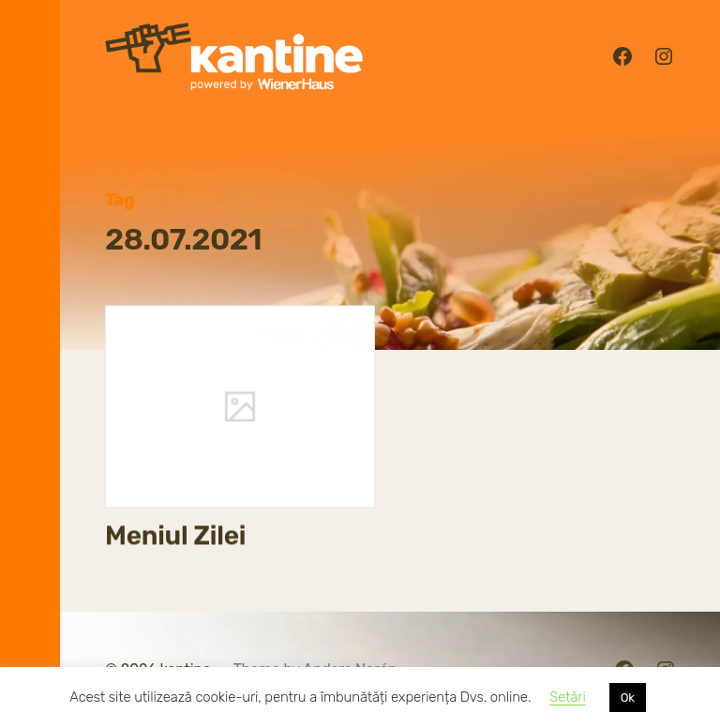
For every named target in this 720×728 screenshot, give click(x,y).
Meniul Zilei (175, 536)
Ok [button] (628, 698)
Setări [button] (567, 697)
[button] (30, 364)
